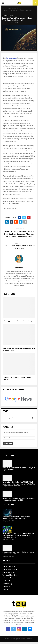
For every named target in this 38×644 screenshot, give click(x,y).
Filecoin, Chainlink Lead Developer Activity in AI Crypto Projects (19, 469)
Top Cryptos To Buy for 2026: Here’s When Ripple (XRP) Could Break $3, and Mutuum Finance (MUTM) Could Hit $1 (18, 535)
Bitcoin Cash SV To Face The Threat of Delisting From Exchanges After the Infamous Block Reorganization (19, 234)
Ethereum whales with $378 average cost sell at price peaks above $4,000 (18, 499)
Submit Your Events (9, 572)
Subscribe (8, 444)
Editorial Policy (8, 578)
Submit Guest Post (9, 566)
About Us (5, 589)
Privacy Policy (7, 584)
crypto (5, 79)
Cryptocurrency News (8, 15)
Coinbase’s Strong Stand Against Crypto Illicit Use (17, 378)
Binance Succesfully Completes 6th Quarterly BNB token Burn (19, 349)
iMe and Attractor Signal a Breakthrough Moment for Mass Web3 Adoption (16, 517)
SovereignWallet (11, 58)
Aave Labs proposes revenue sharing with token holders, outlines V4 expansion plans (18, 553)
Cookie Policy (7, 581)
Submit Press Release (10, 569)
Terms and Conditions (10, 575)
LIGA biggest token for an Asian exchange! (18, 321)
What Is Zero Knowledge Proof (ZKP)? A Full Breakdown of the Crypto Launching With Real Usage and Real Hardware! (19, 484)
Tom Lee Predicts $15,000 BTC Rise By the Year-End (19, 247)
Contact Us (6, 587)
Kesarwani (7, 23)
